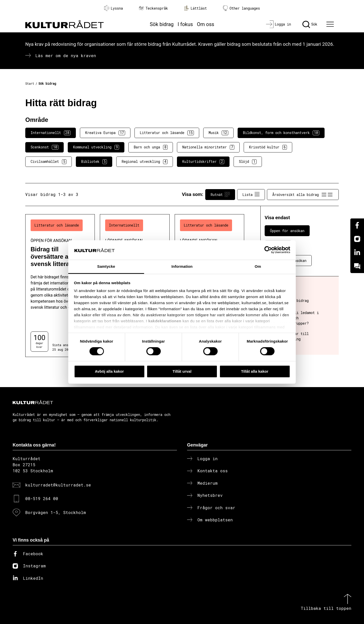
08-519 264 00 (42, 498)
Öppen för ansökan (287, 231)
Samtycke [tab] (106, 266)
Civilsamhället (49, 162)
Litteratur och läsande (167, 133)
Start (30, 83)
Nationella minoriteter (208, 147)
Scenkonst (44, 147)
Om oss (206, 24)
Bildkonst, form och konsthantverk (281, 133)
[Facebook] (357, 225)
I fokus (185, 24)
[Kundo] (357, 266)
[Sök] (310, 24)
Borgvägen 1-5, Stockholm (56, 512)
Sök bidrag (162, 24)
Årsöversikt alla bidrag (303, 194)
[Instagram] (357, 239)
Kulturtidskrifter (203, 162)
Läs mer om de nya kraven (66, 55)
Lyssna (113, 8)
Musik (218, 133)
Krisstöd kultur (268, 147)
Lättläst (195, 8)
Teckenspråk (153, 8)
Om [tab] (258, 266)
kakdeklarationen (165, 321)
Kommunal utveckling (96, 147)
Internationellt (51, 133)
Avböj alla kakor (109, 371)
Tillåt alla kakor (255, 371)
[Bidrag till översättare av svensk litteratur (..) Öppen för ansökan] (60, 286)
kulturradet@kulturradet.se (58, 485)
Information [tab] (182, 266)
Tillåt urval (182, 371)
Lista (251, 194)
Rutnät (220, 194)
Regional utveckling (145, 162)
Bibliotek (94, 162)
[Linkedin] (357, 253)
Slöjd (248, 162)
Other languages (241, 8)
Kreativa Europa (105, 133)
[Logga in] (278, 24)
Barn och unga (151, 147)
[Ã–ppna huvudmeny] (331, 24)
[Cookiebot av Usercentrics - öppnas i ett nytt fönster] (268, 250)
